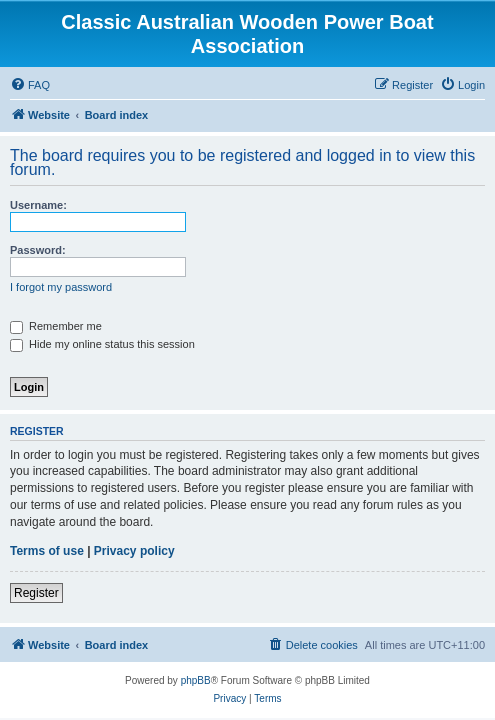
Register (36, 593)
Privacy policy (134, 551)
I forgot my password (61, 287)
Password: (38, 250)
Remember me (56, 326)
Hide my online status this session (102, 344)
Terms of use (47, 551)
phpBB (196, 680)
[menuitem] (30, 85)
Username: (38, 205)
